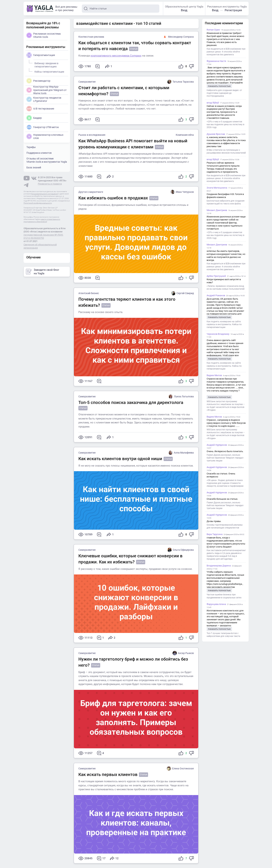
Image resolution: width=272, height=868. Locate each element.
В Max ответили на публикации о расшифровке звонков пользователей (226, 151)
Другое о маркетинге (91, 192)
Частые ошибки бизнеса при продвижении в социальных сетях (224, 596)
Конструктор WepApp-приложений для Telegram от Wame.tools (47, 90)
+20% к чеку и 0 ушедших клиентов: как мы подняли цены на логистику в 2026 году (225, 124)
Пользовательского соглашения (44, 194)
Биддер (34, 118)
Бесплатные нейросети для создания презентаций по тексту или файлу (226, 202)
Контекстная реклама (91, 37)
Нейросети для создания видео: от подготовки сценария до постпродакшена (224, 93)
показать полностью (219, 86)
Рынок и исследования (92, 135)
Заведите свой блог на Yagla (43, 272)
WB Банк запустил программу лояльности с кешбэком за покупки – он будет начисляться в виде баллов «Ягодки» (226, 406)
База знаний (34, 167)
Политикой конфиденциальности (38, 203)
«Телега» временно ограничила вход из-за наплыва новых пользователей (226, 287)
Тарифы (31, 147)
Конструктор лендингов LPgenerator (44, 99)
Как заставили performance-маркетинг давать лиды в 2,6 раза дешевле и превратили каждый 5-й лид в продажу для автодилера (226, 555)
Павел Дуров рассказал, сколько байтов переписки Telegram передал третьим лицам (225, 458)
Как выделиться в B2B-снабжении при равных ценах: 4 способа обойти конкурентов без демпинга (226, 52)
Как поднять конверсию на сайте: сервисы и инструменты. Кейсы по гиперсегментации (224, 324)
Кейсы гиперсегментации (49, 71)
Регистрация (233, 10)
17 (101, 858)
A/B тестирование (40, 109)
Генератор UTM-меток (43, 127)
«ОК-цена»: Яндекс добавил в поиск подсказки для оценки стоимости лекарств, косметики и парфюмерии (225, 483)
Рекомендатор (38, 81)
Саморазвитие (87, 82)
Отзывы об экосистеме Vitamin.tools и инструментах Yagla (47, 160)
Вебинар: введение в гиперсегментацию (46, 64)
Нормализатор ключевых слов (45, 136)
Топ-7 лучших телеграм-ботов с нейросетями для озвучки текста (223, 635)
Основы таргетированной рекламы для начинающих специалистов (225, 526)
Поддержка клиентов (39, 153)
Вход (184, 10)
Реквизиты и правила (50, 184)
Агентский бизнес (89, 293)
